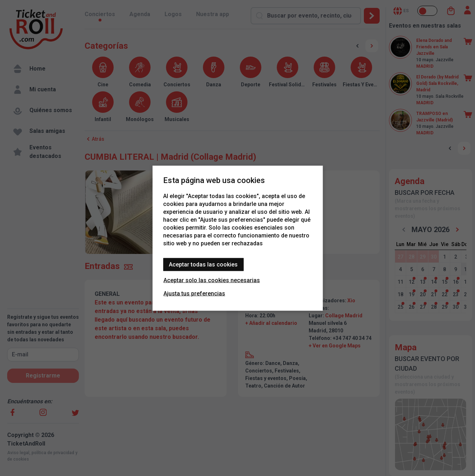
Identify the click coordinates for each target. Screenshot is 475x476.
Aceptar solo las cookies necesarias (212, 280)
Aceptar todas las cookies (203, 264)
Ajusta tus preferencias (194, 293)
